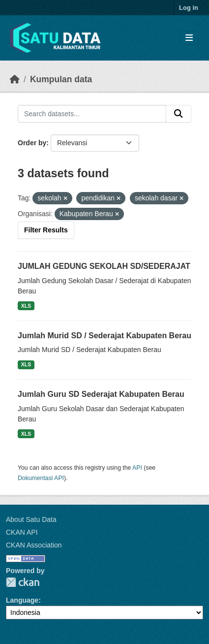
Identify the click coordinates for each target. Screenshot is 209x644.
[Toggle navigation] (189, 38)
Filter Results (46, 230)
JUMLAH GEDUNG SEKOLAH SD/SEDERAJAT (104, 266)
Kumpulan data (61, 79)
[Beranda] (15, 79)
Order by (32, 143)
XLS (26, 306)
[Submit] (179, 114)
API (137, 468)
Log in (189, 8)
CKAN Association (34, 545)
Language (22, 600)
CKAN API (22, 532)
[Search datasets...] (92, 114)
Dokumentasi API (41, 478)
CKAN (23, 582)
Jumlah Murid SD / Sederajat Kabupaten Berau (104, 336)
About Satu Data (31, 519)
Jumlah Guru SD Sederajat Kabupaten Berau (101, 394)
